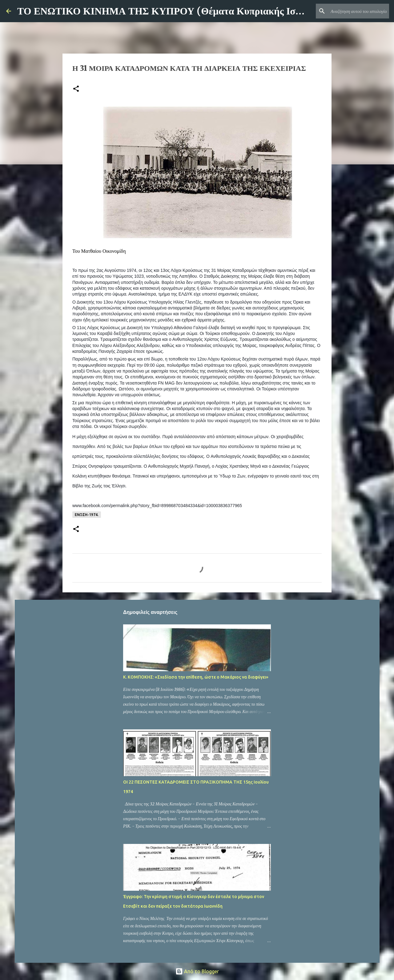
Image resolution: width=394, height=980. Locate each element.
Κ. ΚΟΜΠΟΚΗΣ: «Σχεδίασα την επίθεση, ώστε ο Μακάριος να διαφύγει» (196, 677)
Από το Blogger (197, 971)
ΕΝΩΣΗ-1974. (87, 515)
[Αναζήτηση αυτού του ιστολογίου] (357, 11)
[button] (76, 89)
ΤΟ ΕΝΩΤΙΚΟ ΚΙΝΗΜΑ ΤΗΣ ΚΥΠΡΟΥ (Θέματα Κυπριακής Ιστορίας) (172, 11)
